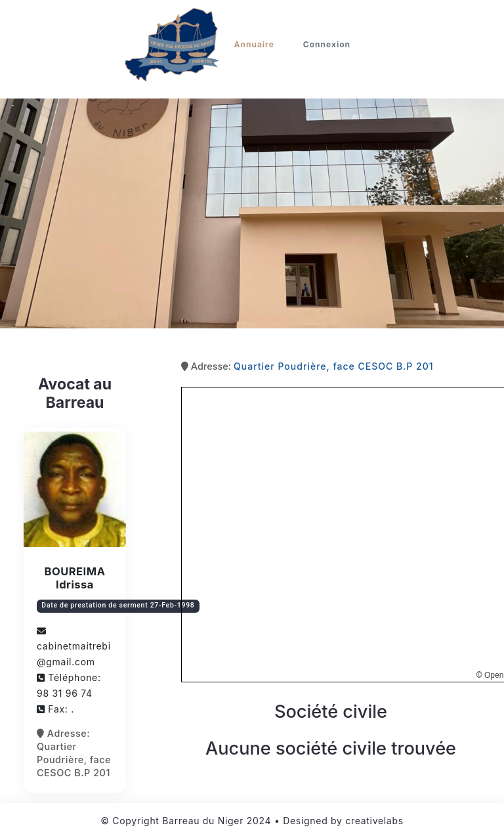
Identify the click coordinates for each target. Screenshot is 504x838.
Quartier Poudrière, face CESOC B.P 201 (334, 366)
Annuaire (254, 44)
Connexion (327, 44)
